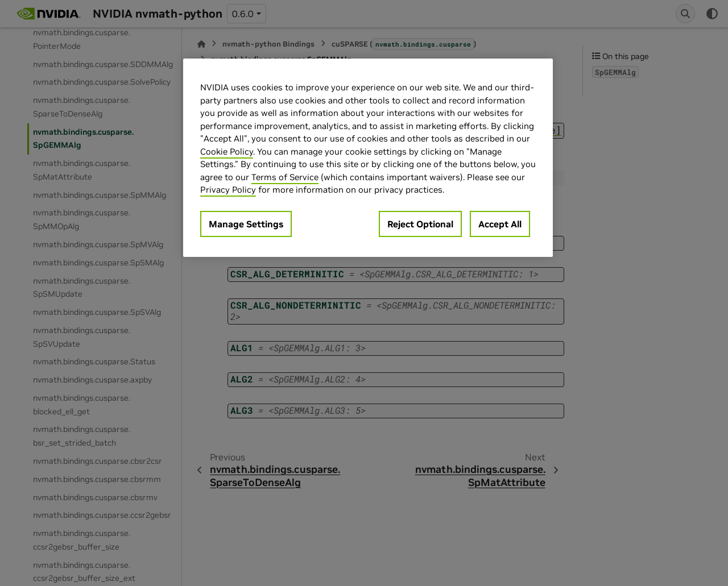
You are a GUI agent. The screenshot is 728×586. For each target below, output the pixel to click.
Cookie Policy (227, 151)
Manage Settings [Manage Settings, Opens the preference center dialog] (246, 224)
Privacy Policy (228, 190)
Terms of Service (285, 177)
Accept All (500, 224)
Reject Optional (420, 224)
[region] (368, 158)
